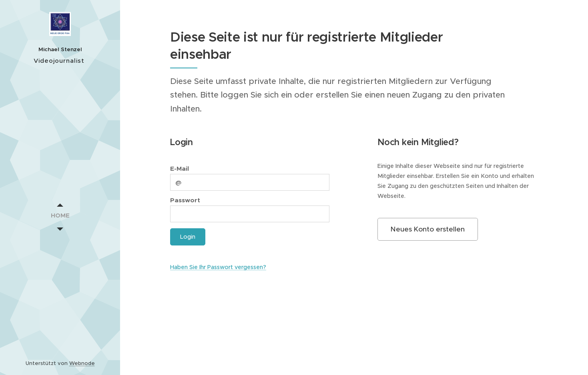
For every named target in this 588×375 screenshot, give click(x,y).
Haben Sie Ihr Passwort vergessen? (218, 267)
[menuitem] (60, 215)
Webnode (82, 363)
